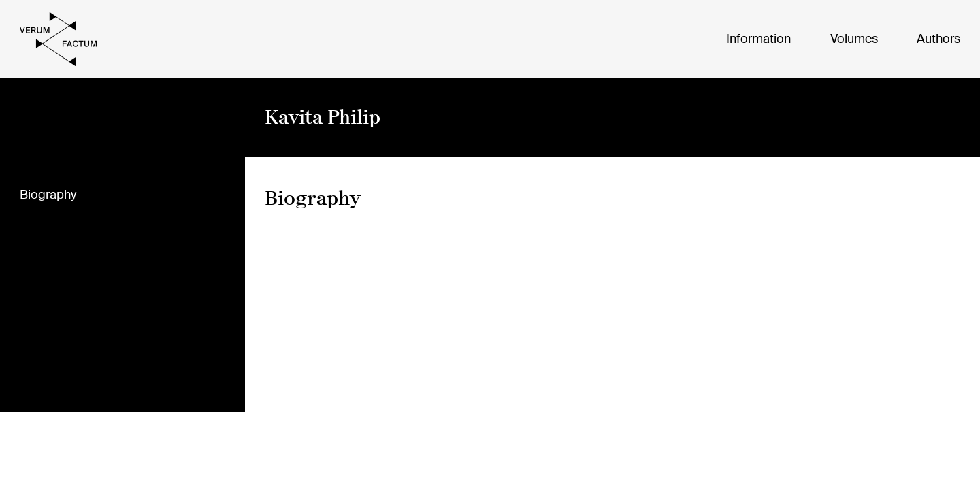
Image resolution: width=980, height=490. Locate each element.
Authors (938, 39)
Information (758, 39)
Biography (48, 195)
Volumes (854, 39)
